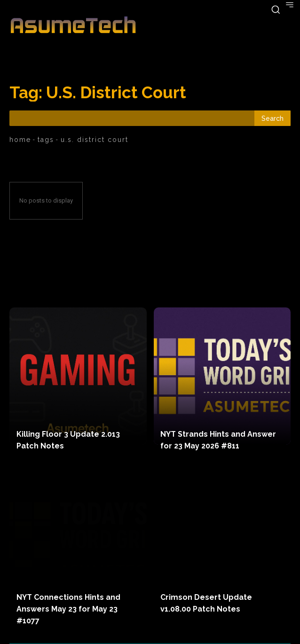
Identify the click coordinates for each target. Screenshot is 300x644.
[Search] (272, 118)
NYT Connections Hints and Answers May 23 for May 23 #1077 (68, 609)
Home (20, 140)
